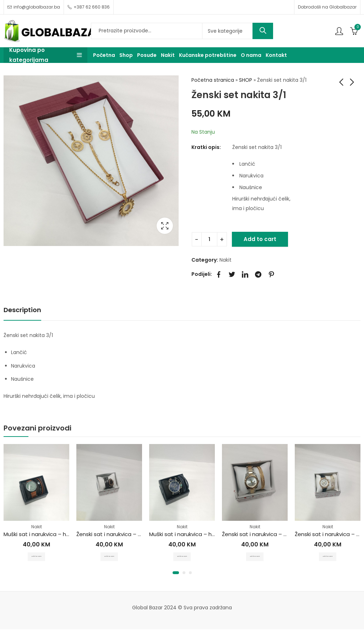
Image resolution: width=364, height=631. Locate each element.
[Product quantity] (209, 239)
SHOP (246, 80)
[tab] (22, 311)
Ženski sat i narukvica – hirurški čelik (122, 534)
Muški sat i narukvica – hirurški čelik (48, 534)
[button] (176, 574)
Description (22, 310)
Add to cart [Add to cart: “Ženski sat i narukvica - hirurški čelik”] (109, 557)
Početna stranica (213, 80)
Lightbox (165, 226)
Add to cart (260, 239)
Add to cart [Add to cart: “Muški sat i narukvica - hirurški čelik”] (36, 557)
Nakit (226, 260)
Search (263, 31)
